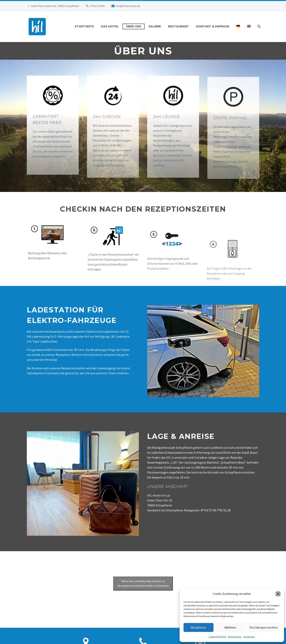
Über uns (134, 26)
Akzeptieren (198, 627)
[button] (278, 594)
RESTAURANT (178, 26)
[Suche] (259, 26)
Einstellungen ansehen (264, 627)
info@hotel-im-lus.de (128, 6)
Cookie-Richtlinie (217, 637)
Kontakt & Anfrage (213, 26)
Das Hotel (110, 26)
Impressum (249, 637)
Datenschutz (235, 637)
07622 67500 (97, 6)
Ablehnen (230, 627)
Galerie (155, 26)
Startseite (84, 26)
